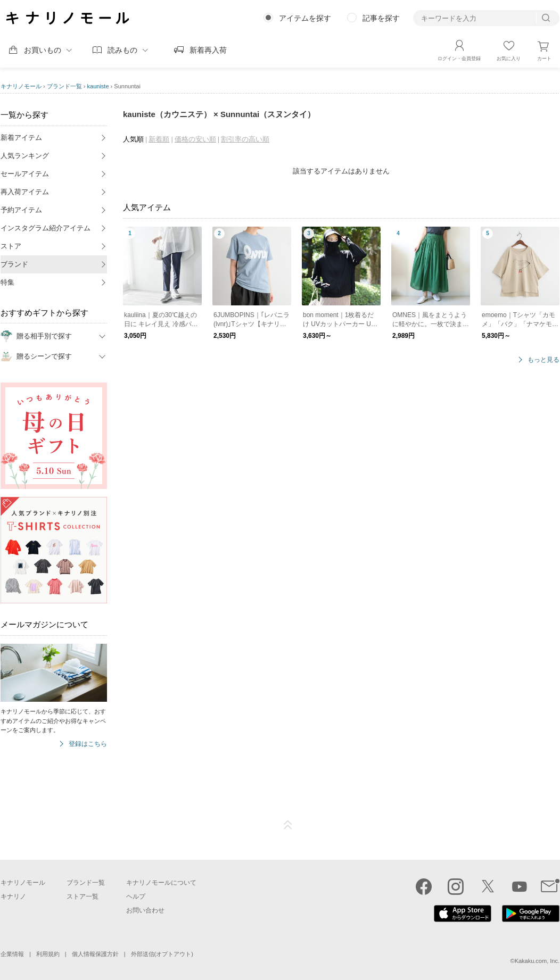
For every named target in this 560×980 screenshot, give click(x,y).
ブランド (14, 264)
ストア (11, 246)
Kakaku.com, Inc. (537, 961)
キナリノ (13, 896)
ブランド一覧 (64, 86)
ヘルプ (136, 896)
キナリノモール (21, 86)
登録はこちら (88, 744)
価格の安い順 (195, 139)
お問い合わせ (145, 910)
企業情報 (12, 954)
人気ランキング (25, 156)
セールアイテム (25, 174)
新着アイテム (21, 138)
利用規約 (48, 954)
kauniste (98, 86)
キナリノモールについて (161, 883)
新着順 (159, 139)
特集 (7, 282)
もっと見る (543, 360)
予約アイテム (21, 210)
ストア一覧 (83, 896)
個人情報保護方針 (95, 954)
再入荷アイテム (25, 192)
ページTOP (288, 825)
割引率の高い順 (245, 139)
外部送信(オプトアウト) (162, 954)
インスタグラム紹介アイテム (46, 228)
